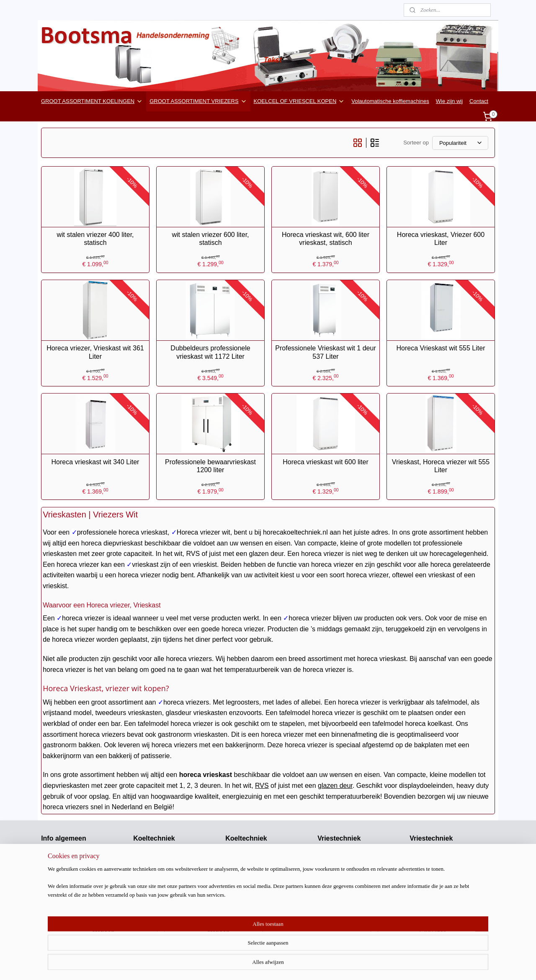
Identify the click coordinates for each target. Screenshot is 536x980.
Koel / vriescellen (62, 915)
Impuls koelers (243, 889)
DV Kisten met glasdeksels (442, 863)
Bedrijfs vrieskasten (341, 871)
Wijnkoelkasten (151, 924)
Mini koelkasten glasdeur (163, 889)
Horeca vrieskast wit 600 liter (326, 462)
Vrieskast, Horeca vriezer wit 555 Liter (441, 466)
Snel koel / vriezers (433, 889)
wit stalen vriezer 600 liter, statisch (210, 239)
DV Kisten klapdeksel (435, 854)
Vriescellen (331, 863)
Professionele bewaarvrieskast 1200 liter (210, 466)
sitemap (287, 965)
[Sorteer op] (460, 143)
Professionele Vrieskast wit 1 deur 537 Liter (325, 352)
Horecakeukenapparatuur (72, 880)
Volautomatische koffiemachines (390, 101)
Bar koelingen (242, 871)
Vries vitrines (333, 915)
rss (301, 965)
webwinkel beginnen (329, 965)
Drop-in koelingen (247, 906)
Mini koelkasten (152, 880)
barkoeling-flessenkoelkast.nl (76, 889)
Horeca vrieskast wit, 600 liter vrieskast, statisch (326, 239)
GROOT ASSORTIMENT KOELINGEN (92, 101)
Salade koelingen (246, 863)
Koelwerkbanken (153, 932)
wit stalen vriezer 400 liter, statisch (95, 239)
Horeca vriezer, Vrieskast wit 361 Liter (95, 352)
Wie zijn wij (449, 101)
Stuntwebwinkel (60, 898)
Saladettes (238, 854)
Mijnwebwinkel (394, 965)
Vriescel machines (339, 854)
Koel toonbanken (246, 915)
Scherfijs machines (432, 906)
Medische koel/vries (249, 924)
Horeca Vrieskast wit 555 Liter (441, 348)
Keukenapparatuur (432, 915)
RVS (262, 786)
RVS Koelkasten (153, 871)
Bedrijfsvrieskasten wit (344, 889)
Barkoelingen (149, 898)
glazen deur (335, 786)
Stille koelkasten (153, 906)
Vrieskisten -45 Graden (437, 871)
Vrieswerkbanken (338, 906)
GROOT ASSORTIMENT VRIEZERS (198, 101)
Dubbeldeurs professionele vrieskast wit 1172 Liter (210, 352)
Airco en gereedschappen (72, 906)
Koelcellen (238, 932)
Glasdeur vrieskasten (343, 880)
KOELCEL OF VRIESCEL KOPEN (299, 101)
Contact (479, 101)
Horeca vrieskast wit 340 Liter (95, 462)
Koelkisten (238, 898)
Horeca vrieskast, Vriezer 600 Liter (441, 239)
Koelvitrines (147, 915)
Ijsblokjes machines (433, 898)
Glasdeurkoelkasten (157, 854)
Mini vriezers (333, 898)
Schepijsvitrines (428, 880)
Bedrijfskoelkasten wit (159, 863)
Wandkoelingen (244, 880)
